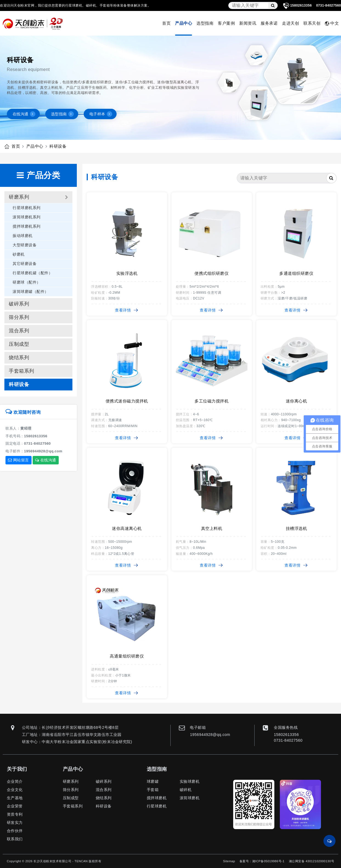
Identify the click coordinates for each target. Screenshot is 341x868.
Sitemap (229, 861)
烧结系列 (19, 358)
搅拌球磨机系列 (27, 226)
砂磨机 (19, 254)
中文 (332, 23)
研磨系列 (19, 197)
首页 (166, 23)
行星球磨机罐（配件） (33, 273)
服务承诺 (269, 23)
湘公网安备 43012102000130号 (312, 861)
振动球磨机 (23, 236)
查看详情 (127, 310)
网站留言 (19, 460)
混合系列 (19, 331)
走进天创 (291, 23)
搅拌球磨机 (157, 798)
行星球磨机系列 (27, 208)
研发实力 (15, 823)
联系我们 (15, 839)
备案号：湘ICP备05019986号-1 (262, 861)
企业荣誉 (15, 806)
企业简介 (15, 781)
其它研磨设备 (25, 264)
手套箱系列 (22, 371)
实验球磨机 (190, 781)
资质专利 (15, 814)
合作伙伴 (15, 831)
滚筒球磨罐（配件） (31, 292)
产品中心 (184, 23)
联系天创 (312, 23)
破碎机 (186, 790)
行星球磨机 (157, 806)
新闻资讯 (248, 23)
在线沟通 (46, 460)
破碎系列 (19, 304)
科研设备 (58, 146)
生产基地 (15, 798)
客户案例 (226, 23)
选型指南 (205, 23)
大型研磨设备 (25, 245)
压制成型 (19, 344)
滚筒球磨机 (190, 798)
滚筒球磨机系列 (27, 217)
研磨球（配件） (27, 282)
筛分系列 (19, 317)
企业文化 (15, 790)
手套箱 (153, 790)
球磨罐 (153, 781)
